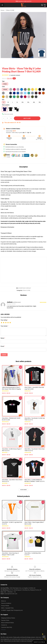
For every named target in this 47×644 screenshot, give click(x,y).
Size (3, 100)
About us (3, 601)
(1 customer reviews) (15, 75)
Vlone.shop (5, 193)
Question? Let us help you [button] (39, 642)
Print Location (6, 105)
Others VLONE (10, 10)
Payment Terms (5, 620)
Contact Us (4, 625)
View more (23, 490)
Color (3, 87)
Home (2, 10)
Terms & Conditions (6, 603)
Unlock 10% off (44, 637)
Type (3, 81)
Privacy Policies (5, 606)
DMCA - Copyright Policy (7, 608)
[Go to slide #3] (32, 62)
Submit (4, 355)
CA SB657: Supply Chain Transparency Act (12, 610)
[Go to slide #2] (23, 62)
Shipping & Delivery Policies (8, 618)
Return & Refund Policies (7, 623)
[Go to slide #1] (15, 62)
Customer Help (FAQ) (7, 627)
